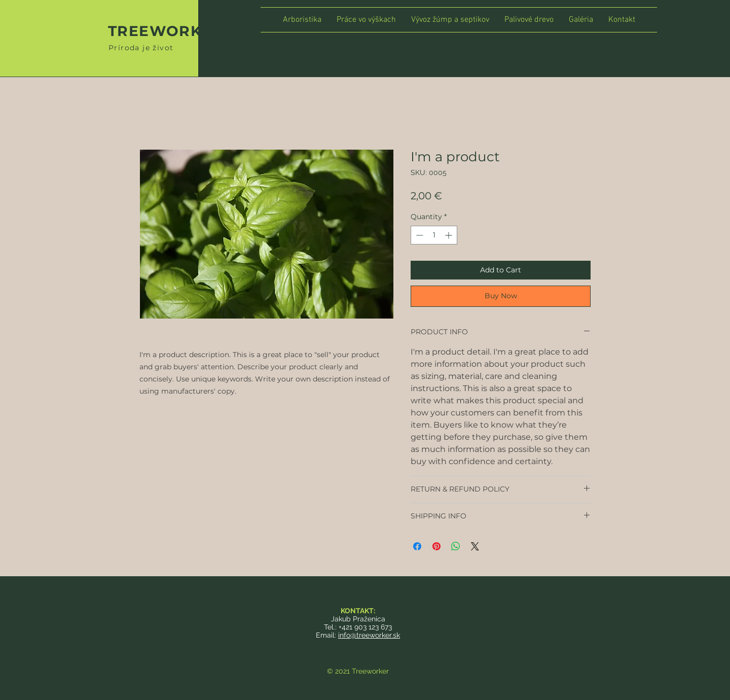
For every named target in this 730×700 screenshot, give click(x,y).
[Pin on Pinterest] (436, 546)
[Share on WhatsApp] (456, 546)
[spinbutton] (434, 235)
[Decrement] (418, 235)
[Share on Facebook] (417, 546)
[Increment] (449, 235)
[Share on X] (475, 546)
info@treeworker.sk (369, 635)
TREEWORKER (166, 31)
